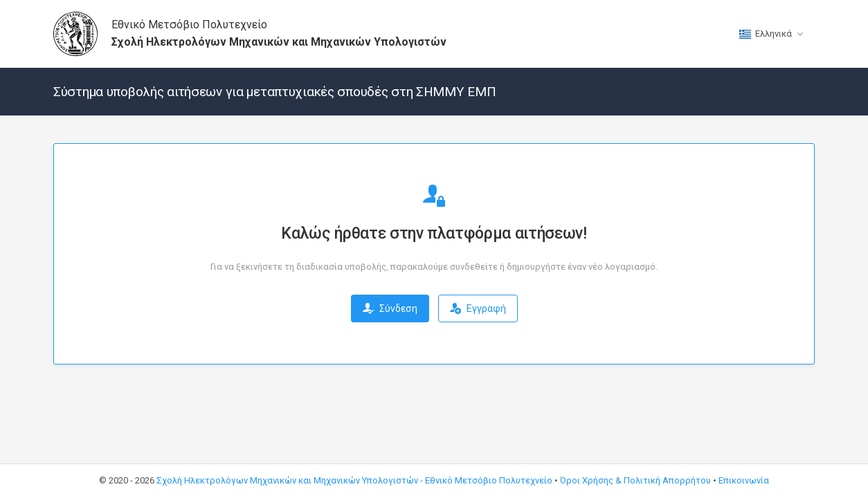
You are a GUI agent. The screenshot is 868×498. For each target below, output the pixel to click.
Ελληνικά (765, 34)
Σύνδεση (390, 308)
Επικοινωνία (744, 480)
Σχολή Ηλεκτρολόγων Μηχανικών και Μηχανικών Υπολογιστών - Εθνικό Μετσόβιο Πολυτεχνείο (354, 480)
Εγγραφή (478, 308)
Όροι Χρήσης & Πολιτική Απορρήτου (635, 480)
